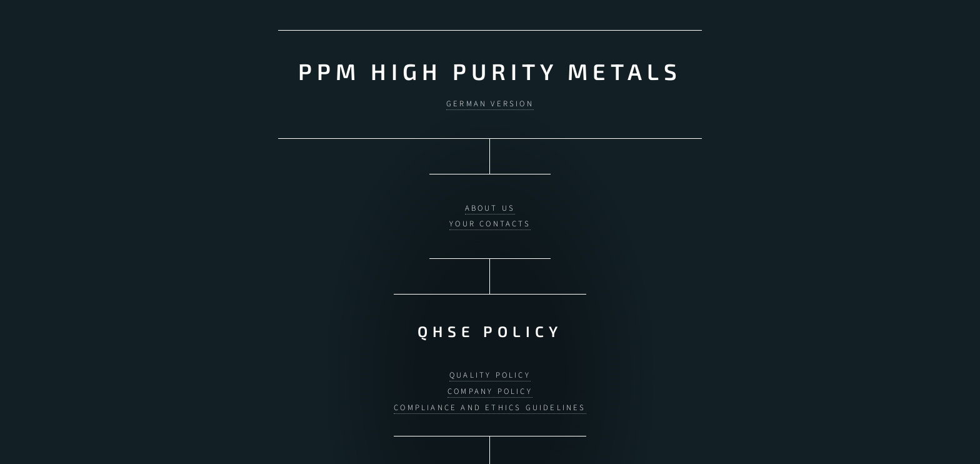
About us (490, 204)
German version (490, 103)
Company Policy (490, 385)
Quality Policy (490, 369)
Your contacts (490, 221)
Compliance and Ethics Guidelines (490, 401)
